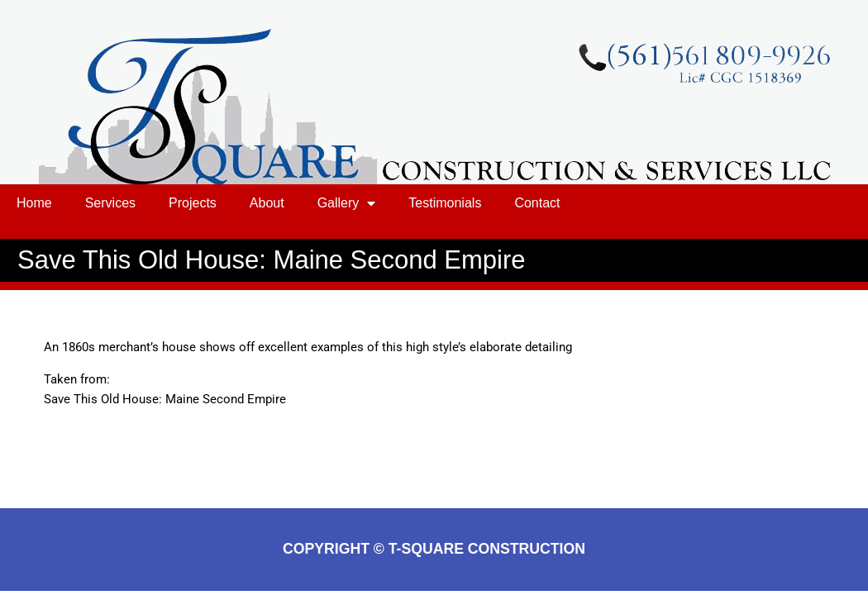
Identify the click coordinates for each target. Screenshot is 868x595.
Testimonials (445, 203)
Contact (537, 203)
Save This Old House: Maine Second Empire (165, 399)
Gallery (347, 203)
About (267, 203)
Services (110, 203)
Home (34, 203)
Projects (193, 203)
